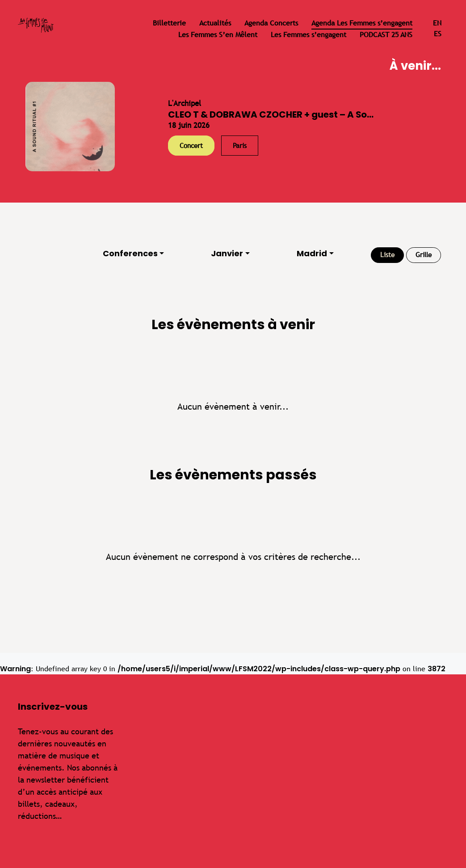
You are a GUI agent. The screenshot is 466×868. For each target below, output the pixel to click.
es (438, 34)
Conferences (130, 253)
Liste (387, 255)
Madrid (312, 253)
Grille (424, 255)
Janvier (227, 253)
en (437, 23)
